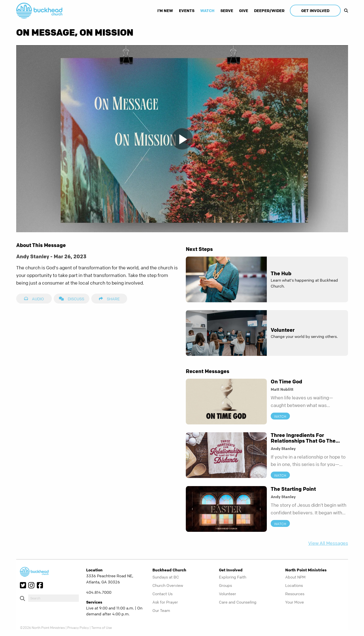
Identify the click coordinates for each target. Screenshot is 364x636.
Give (244, 11)
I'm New (165, 11)
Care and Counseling (238, 602)
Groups (225, 585)
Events (187, 11)
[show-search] (345, 11)
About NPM (295, 577)
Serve (227, 11)
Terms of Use (102, 627)
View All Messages (328, 543)
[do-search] (54, 598)
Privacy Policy (78, 627)
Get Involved (315, 11)
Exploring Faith (233, 577)
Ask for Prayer (165, 602)
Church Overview (168, 585)
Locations (294, 585)
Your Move (295, 602)
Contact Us (162, 594)
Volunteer (228, 594)
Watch (207, 11)
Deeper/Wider (269, 11)
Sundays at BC (166, 577)
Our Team (161, 610)
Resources (295, 594)
